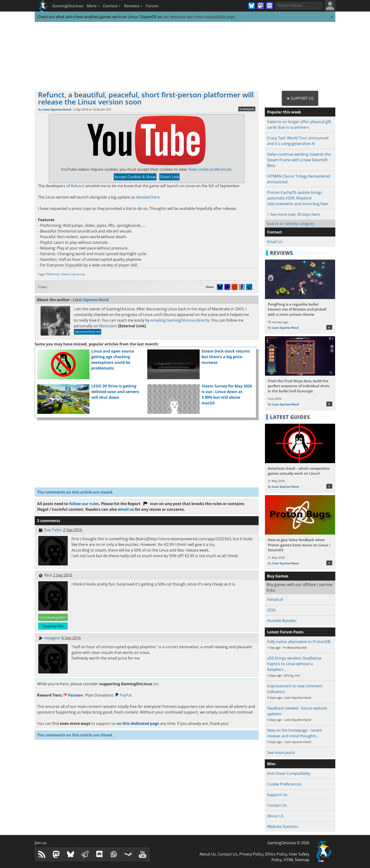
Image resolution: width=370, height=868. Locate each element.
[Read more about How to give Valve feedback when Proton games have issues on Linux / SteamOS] (300, 532)
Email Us (275, 242)
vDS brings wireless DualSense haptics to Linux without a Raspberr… (294, 664)
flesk (48, 575)
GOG (271, 610)
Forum (152, 6)
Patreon (73, 695)
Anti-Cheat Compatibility (289, 773)
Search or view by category (290, 224)
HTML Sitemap (296, 860)
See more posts (281, 752)
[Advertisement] (185, 57)
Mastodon (108, 326)
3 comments (247, 109)
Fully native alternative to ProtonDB (299, 642)
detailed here (148, 197)
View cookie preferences (210, 169)
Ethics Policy (276, 854)
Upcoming (78, 274)
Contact (112, 6)
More (93, 6)
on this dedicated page (138, 723)
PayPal (123, 695)
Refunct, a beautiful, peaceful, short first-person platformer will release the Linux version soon (146, 98)
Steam (66, 274)
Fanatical (275, 599)
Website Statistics (283, 826)
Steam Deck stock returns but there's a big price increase (226, 357)
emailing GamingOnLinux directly (180, 320)
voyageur (52, 638)
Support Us (277, 795)
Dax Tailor (53, 530)
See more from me (88, 332)
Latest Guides (290, 417)
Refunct (78, 186)
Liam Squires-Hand (57, 109)
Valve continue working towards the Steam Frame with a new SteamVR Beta (299, 160)
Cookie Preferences (284, 784)
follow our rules (84, 504)
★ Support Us (300, 98)
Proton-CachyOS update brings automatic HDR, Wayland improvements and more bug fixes (298, 198)
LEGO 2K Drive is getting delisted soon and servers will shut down (115, 392)
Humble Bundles (282, 621)
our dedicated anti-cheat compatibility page (199, 17)
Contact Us (277, 805)
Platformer (53, 274)
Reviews (133, 6)
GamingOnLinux (68, 6)
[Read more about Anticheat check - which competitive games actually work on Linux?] (300, 458)
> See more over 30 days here (293, 214)
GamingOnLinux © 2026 (288, 843)
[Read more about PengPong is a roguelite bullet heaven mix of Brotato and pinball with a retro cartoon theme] (300, 297)
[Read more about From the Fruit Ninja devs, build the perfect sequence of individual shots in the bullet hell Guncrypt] (300, 373)
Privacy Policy (251, 854)
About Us (275, 816)
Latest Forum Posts (285, 632)
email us (126, 509)
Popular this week (284, 112)
